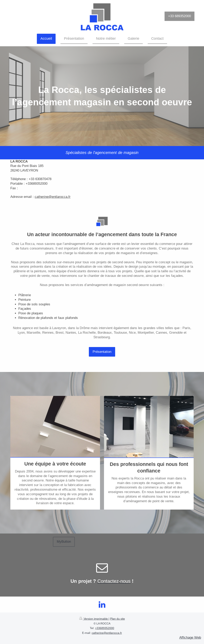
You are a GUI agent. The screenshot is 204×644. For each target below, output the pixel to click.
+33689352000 (105, 628)
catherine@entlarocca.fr (107, 633)
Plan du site (118, 619)
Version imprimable (94, 619)
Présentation (102, 352)
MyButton (64, 542)
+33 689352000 (179, 16)
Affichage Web (190, 638)
